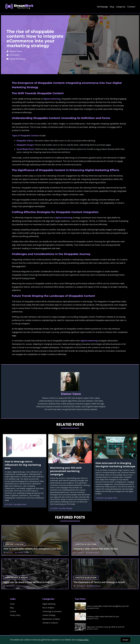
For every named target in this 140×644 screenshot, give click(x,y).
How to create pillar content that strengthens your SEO (108, 606)
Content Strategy (49, 615)
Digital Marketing (16, 59)
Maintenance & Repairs (51, 619)
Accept (125, 640)
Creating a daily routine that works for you (103, 616)
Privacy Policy (15, 615)
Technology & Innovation (52, 611)
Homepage (102, 7)
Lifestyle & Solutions (50, 623)
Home (12, 604)
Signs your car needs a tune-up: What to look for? (106, 627)
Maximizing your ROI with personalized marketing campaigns (66, 471)
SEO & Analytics (48, 608)
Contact (131, 7)
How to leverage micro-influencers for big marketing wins (23, 465)
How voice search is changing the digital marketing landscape (115, 465)
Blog (112, 7)
